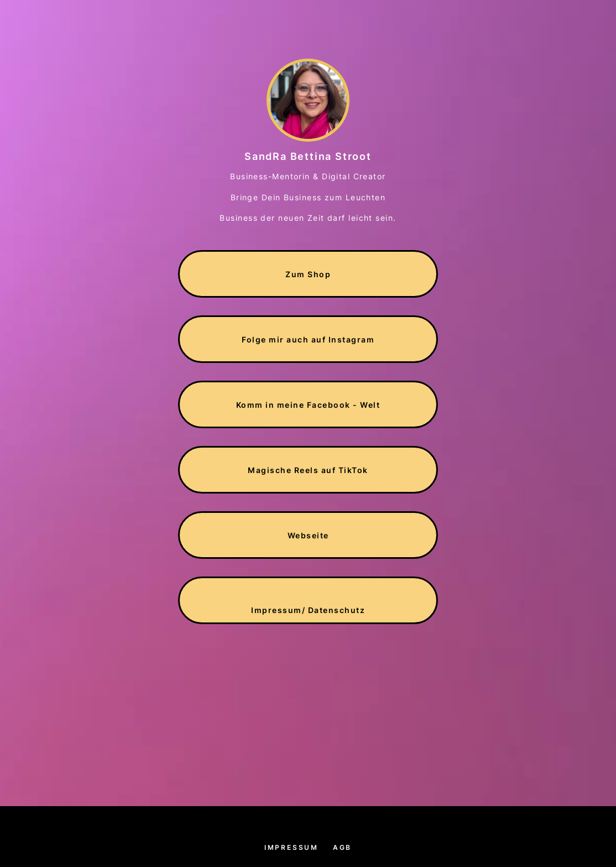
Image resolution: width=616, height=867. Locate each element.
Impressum (291, 847)
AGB (342, 847)
